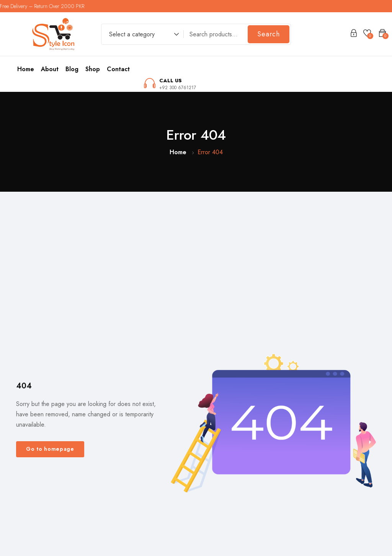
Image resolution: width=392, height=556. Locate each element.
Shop (93, 69)
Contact (118, 69)
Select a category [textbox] (132, 34)
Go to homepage (50, 449)
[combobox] (140, 35)
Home (26, 69)
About (50, 69)
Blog (72, 69)
